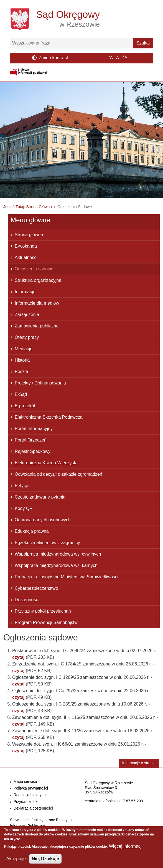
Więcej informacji (126, 849)
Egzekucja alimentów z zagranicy (47, 543)
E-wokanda (26, 246)
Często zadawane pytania (40, 497)
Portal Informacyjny (34, 429)
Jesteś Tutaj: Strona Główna (28, 207)
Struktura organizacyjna (38, 280)
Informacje (25, 292)
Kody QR (24, 508)
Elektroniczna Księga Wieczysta (46, 463)
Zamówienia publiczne (37, 326)
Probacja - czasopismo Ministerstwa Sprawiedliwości (66, 577)
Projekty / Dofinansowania (40, 383)
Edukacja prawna (32, 531)
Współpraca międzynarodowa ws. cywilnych (58, 554)
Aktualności (26, 257)
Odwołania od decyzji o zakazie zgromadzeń (58, 474)
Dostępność (26, 600)
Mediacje (24, 349)
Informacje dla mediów (37, 303)
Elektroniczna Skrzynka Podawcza (49, 417)
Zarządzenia (27, 315)
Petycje (22, 486)
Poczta (21, 372)
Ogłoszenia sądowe (34, 269)
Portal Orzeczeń (31, 440)
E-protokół (25, 406)
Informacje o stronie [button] (139, 763)
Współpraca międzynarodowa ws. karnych (56, 565)
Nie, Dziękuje (45, 862)
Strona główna (29, 235)
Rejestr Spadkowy (33, 451)
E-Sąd (21, 394)
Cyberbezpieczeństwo (36, 588)
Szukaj (143, 43)
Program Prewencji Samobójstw (46, 622)
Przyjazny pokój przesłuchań (43, 611)
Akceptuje (16, 862)
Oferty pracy (27, 337)
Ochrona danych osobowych (43, 520)
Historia (22, 360)
